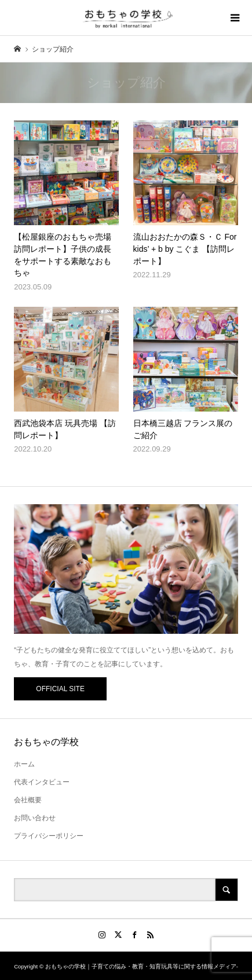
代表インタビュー (42, 782)
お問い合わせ (35, 818)
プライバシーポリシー (49, 836)
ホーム (24, 764)
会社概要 (28, 800)
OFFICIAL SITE (60, 689)
